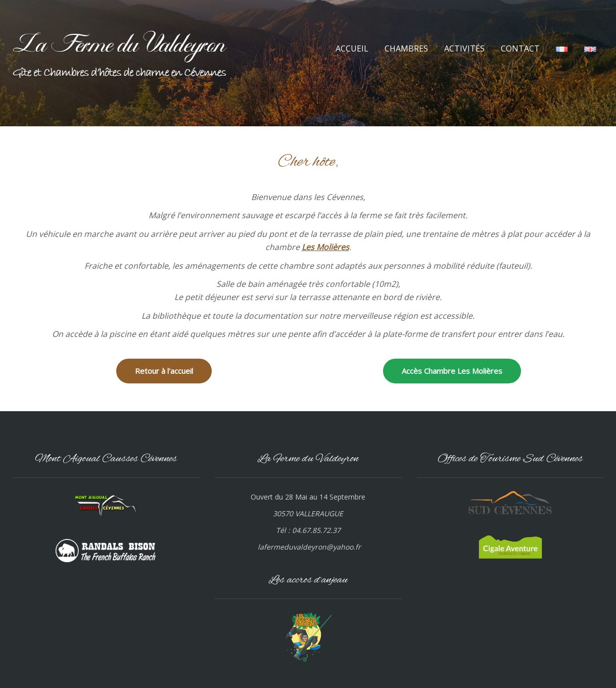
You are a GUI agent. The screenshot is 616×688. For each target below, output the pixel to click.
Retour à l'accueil (164, 371)
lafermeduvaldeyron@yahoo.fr (309, 547)
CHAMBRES (406, 48)
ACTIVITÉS (464, 48)
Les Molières (325, 247)
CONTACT (520, 48)
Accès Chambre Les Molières (452, 371)
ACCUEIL (352, 48)
